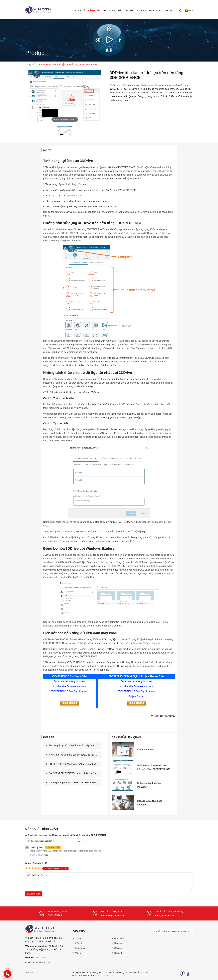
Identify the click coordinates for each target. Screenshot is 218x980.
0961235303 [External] (41, 958)
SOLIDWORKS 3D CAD (89, 976)
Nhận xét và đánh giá (36, 863)
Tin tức (130, 10)
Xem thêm (97, 734)
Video (78, 953)
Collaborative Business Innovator (157, 85)
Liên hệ (79, 943)
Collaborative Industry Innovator (70, 681)
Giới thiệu (170, 10)
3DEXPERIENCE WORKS (85, 973)
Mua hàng (155, 10)
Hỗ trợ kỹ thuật (113, 10)
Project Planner (137, 696)
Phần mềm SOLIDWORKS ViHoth (172, 931)
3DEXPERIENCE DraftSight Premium (70, 691)
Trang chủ (79, 10)
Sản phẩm (94, 10)
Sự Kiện (142, 10)
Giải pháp (80, 931)
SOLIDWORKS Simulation (111, 973)
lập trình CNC (109, 976)
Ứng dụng (119, 943)
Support (118, 953)
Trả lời (33, 855)
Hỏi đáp (118, 948)
